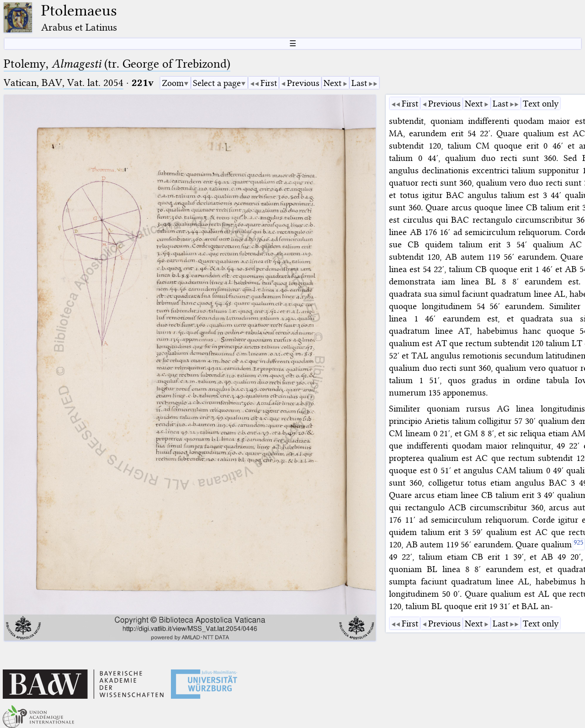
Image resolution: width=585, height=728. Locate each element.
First (269, 83)
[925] (579, 544)
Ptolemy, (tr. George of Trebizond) (117, 64)
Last (359, 83)
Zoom (173, 83)
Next (332, 83)
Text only (541, 104)
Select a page (217, 83)
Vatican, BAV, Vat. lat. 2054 (64, 83)
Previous (303, 83)
